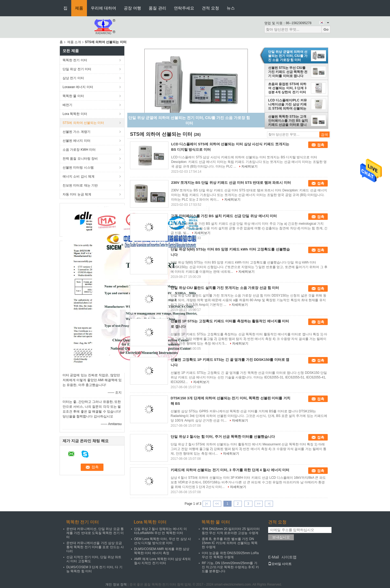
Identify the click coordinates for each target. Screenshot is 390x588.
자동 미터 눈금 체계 (77, 194)
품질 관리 (157, 8)
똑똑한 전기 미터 (75, 60)
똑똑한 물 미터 (73, 96)
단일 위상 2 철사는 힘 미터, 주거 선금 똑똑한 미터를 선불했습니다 (223, 437)
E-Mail (274, 557)
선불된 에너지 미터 (77, 141)
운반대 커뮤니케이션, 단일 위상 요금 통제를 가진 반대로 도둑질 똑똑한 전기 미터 (95, 533)
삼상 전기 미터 (73, 78)
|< (207, 504)
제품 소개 (74, 42)
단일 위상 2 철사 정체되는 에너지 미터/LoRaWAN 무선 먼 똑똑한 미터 (160, 531)
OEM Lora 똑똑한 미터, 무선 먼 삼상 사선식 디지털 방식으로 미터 (162, 541)
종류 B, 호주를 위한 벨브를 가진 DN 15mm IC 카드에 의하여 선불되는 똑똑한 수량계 (230, 543)
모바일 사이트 (280, 564)
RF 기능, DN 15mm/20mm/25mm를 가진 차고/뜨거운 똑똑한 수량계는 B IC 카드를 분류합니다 (230, 567)
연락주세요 (184, 8)
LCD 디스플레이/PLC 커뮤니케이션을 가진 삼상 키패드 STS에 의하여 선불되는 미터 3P (287, 104)
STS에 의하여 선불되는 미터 (83, 123)
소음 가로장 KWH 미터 (79, 150)
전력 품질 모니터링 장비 (80, 159)
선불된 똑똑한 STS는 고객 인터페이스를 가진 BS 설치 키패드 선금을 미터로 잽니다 (288, 121)
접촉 (321, 145)
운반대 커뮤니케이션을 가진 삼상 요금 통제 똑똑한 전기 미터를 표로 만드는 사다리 (95, 547)
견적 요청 (210, 8)
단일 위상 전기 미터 (77, 69)
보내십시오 (281, 537)
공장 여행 (132, 8)
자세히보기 (249, 166)
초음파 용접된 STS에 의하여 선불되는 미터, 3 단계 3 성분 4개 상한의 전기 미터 (287, 88)
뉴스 (231, 8)
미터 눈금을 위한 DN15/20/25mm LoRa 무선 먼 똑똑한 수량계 (230, 555)
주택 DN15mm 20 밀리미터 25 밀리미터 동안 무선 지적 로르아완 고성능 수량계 (231, 531)
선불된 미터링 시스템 (78, 168)
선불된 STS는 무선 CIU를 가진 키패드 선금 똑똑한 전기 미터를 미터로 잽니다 (288, 72)
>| (269, 504)
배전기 (67, 105)
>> (259, 504)
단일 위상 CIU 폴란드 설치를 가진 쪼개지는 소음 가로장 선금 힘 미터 (225, 288)
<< (217, 504)
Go (326, 29)
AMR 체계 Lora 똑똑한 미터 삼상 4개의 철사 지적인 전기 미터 (162, 561)
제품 (79, 8)
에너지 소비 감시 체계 (79, 176)
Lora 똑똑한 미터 (75, 114)
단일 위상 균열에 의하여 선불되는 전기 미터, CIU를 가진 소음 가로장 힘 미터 (288, 56)
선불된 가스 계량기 (77, 132)
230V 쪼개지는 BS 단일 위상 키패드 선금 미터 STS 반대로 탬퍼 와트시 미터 (231, 183)
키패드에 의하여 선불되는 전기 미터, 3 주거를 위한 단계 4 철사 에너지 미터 (230, 470)
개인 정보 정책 (116, 584)
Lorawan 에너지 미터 (78, 87)
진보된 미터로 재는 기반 (80, 185)
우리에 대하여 (103, 8)
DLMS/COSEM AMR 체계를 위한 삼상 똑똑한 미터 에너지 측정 (162, 551)
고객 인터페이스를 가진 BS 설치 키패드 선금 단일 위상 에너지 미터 (224, 216)
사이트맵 (289, 557)
